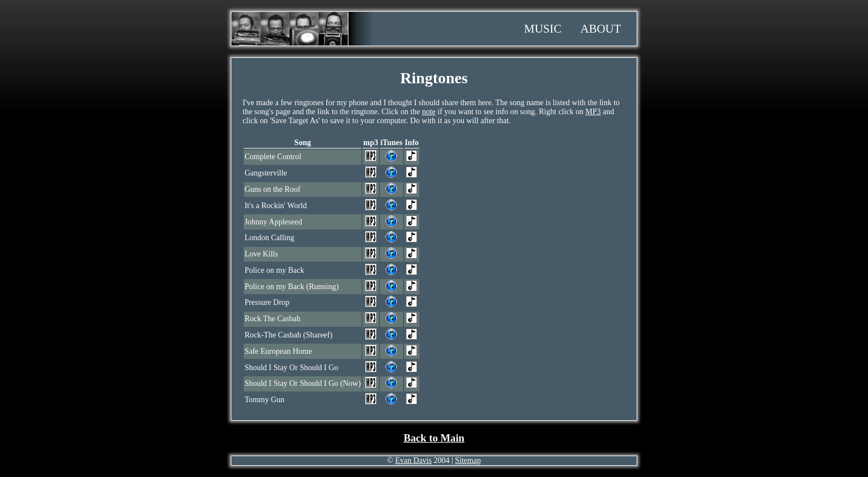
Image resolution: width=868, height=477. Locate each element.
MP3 (593, 112)
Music (543, 29)
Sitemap (468, 460)
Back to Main (434, 438)
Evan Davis (413, 460)
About (601, 29)
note (429, 112)
